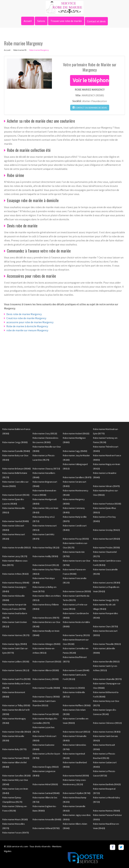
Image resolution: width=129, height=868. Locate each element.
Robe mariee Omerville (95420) (17, 732)
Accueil (28, 21)
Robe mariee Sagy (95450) (75, 451)
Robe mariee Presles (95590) (106, 548)
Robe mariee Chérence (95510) (107, 723)
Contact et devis (96, 21)
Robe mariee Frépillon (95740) (77, 793)
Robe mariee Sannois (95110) (16, 670)
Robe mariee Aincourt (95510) (76, 732)
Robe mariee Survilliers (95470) (77, 477)
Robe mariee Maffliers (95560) (77, 705)
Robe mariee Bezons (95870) (46, 618)
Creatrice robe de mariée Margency (26, 318)
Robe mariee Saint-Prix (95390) (16, 679)
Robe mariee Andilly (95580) (45, 556)
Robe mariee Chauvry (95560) (46, 697)
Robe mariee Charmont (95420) (47, 662)
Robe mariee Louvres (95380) (107, 583)
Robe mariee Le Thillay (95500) (16, 705)
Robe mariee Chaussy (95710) (46, 469)
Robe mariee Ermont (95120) (46, 565)
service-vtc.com (20, 846)
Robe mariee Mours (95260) (15, 819)
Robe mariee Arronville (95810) (16, 548)
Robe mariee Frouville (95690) (46, 688)
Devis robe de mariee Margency (24, 314)
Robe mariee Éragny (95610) (46, 767)
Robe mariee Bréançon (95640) (16, 469)
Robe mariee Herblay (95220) (46, 548)
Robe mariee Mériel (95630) (45, 784)
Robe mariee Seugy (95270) (106, 600)
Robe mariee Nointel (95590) (76, 776)
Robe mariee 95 (20, 50)
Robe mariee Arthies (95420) (15, 574)
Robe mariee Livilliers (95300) (16, 662)
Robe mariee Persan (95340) (46, 714)
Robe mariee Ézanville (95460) (16, 451)
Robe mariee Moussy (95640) (16, 583)
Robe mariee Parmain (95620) (16, 758)
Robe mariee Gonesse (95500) (77, 591)
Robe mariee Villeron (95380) (46, 670)
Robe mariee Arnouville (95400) (47, 819)
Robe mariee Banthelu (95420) (107, 784)
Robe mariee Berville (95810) (106, 662)
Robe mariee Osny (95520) (45, 433)
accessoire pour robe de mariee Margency (30, 322)
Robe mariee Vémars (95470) (106, 486)
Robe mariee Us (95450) (74, 688)
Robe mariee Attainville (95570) (107, 679)
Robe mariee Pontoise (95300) (107, 504)
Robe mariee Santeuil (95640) (46, 793)
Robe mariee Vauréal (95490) (16, 521)
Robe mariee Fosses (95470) (16, 833)
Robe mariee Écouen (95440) (76, 670)
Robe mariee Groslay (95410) (106, 530)
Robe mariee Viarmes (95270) (16, 635)
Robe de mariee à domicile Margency (27, 326)
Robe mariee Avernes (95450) (107, 732)
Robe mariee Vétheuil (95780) (46, 828)
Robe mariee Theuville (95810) (107, 644)
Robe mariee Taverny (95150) (76, 635)
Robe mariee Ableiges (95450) (46, 644)
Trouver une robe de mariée (66, 21)
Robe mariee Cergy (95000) (15, 442)
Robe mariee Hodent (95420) (76, 433)
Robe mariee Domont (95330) (16, 495)
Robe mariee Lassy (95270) (15, 556)
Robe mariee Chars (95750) (105, 626)
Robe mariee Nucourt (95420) (106, 539)
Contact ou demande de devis (90, 108)
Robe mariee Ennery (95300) (46, 679)
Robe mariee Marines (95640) (106, 811)
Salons (41, 21)
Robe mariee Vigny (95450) (15, 644)
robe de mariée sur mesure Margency (27, 330)
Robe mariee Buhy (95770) (14, 749)
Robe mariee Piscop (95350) (76, 539)
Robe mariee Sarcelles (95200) (16, 776)
